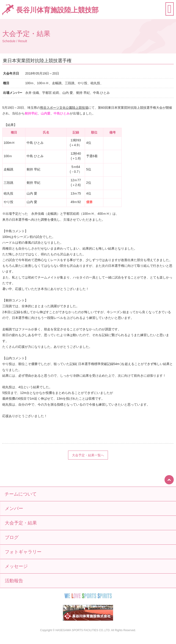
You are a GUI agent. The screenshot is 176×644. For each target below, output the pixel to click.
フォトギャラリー (23, 552)
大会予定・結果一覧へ (88, 455)
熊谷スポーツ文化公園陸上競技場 (64, 108)
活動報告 (14, 581)
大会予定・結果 (21, 523)
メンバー (14, 508)
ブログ (12, 537)
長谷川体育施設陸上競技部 (57, 10)
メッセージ (16, 566)
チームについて (21, 494)
